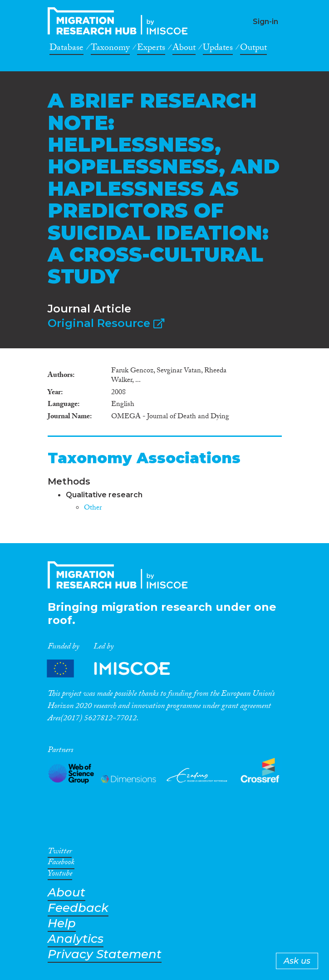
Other (93, 508)
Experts (151, 49)
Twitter (60, 853)
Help (62, 923)
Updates (218, 49)
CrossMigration (120, 21)
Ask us (297, 961)
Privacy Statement (105, 954)
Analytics (76, 939)
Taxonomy (110, 49)
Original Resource (106, 323)
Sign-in (265, 22)
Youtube (60, 875)
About (184, 49)
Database (66, 49)
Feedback (78, 908)
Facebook (61, 864)
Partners (116, 668)
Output (253, 49)
